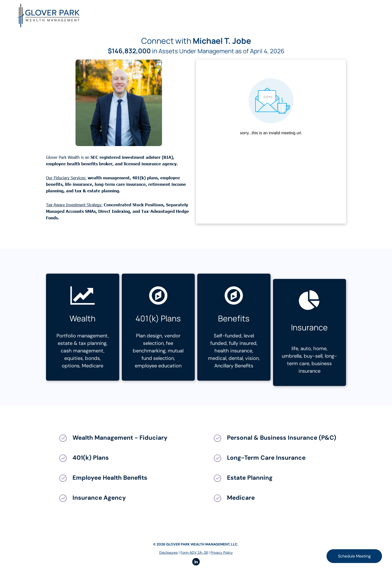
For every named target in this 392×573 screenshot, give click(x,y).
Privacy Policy (222, 552)
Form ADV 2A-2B (194, 552)
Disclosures (168, 552)
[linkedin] (196, 562)
